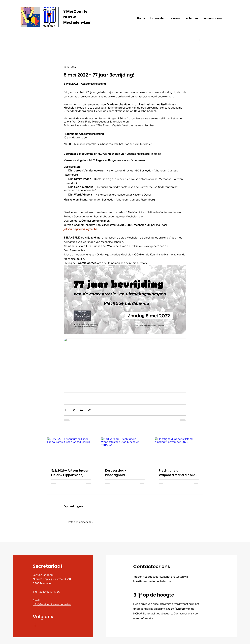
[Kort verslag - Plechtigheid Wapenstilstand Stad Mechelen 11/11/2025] (125, 451)
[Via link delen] (90, 410)
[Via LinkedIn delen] (81, 410)
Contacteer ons (183, 613)
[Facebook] (35, 625)
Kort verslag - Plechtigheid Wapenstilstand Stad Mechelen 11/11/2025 (122, 473)
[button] (199, 40)
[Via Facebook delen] (65, 410)
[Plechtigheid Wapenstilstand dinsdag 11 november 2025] (179, 451)
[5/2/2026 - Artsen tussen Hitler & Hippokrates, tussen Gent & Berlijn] (71, 451)
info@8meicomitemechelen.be (52, 604)
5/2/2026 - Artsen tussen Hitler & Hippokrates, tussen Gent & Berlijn (70, 473)
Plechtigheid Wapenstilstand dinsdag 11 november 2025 (178, 473)
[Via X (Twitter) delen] (73, 410)
